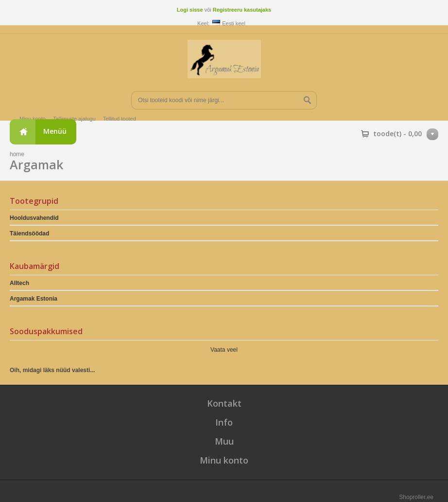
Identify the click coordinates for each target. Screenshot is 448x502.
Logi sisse (190, 10)
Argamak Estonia (34, 299)
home (17, 154)
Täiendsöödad (29, 233)
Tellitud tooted (120, 119)
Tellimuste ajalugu (74, 119)
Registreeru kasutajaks (242, 10)
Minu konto (33, 119)
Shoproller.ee (416, 497)
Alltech (19, 283)
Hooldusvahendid (34, 218)
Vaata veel (224, 350)
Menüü (55, 131)
